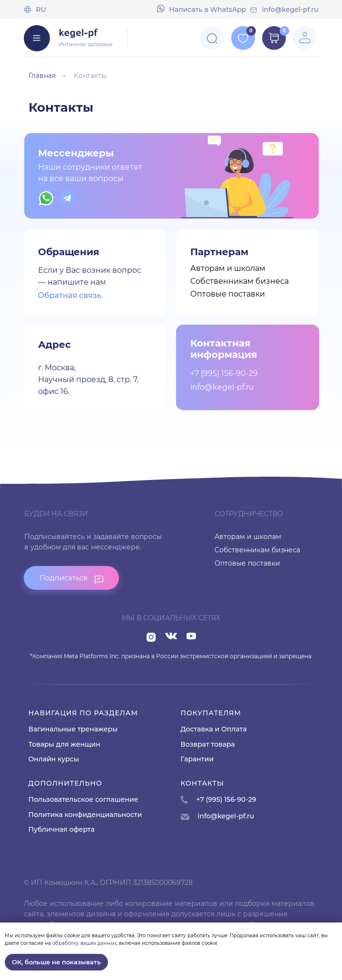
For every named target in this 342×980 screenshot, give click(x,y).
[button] (71, 578)
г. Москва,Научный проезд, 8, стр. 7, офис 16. (88, 380)
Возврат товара (208, 744)
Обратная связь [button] (70, 295)
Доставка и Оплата (214, 729)
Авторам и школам (228, 268)
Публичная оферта (62, 829)
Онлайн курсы (54, 759)
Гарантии (197, 759)
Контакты (90, 76)
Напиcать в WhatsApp (208, 10)
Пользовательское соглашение (83, 799)
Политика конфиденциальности (85, 815)
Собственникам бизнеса (239, 281)
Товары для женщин (64, 744)
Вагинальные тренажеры (73, 729)
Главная (42, 76)
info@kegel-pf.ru (290, 10)
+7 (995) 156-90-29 (224, 373)
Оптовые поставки (228, 294)
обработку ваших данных (84, 943)
